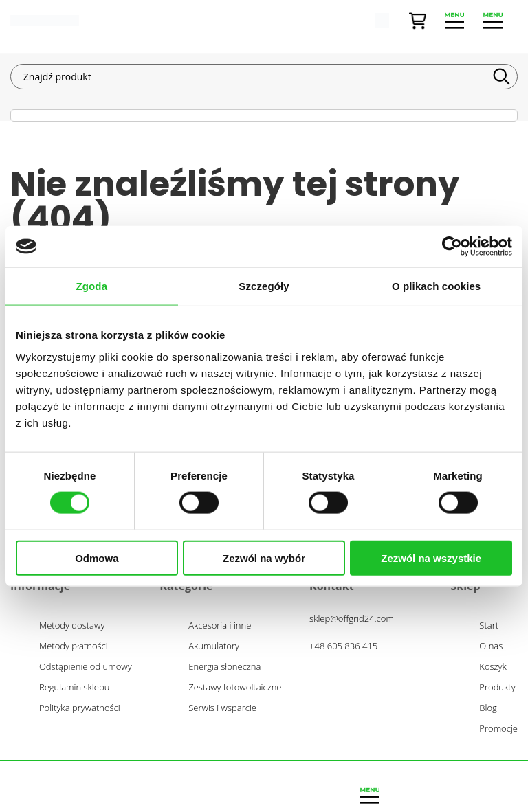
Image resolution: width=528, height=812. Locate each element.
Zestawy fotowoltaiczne (235, 688)
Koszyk (493, 667)
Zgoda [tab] (92, 286)
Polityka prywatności (80, 708)
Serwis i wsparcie (222, 708)
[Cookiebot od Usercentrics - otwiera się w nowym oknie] (452, 247)
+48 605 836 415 (343, 646)
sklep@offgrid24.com (352, 618)
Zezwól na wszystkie (431, 557)
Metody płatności (74, 646)
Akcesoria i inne (220, 626)
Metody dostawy (72, 626)
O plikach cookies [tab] (436, 286)
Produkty (497, 688)
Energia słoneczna (224, 667)
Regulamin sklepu (74, 688)
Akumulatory (214, 646)
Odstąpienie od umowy (86, 667)
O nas (491, 646)
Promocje (498, 729)
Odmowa (97, 557)
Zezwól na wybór (264, 557)
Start (489, 626)
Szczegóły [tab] (264, 286)
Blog (488, 708)
